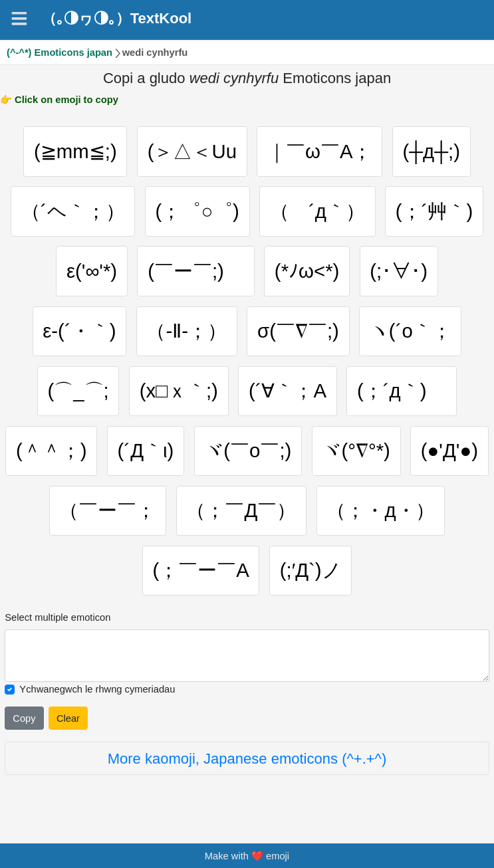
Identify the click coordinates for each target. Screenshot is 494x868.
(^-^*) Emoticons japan (60, 53)
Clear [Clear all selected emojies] (68, 718)
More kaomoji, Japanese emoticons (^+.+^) (247, 759)
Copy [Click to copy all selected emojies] (24, 718)
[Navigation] (19, 19)
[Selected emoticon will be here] (247, 656)
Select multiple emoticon (58, 617)
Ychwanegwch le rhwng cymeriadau (97, 689)
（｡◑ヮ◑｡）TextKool (117, 18)
